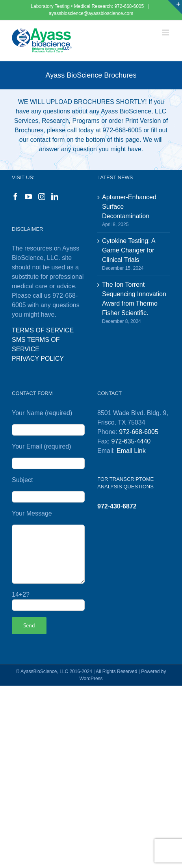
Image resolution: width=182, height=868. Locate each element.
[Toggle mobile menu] (166, 32)
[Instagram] (42, 197)
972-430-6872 (117, 506)
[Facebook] (15, 197)
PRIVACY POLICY (38, 359)
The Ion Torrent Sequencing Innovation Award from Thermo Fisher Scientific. (134, 299)
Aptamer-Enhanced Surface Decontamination (129, 207)
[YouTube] (28, 197)
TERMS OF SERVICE (43, 330)
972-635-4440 (131, 441)
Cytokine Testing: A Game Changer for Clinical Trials (129, 250)
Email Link (131, 451)
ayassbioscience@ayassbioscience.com (91, 13)
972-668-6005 (130, 6)
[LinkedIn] (55, 197)
